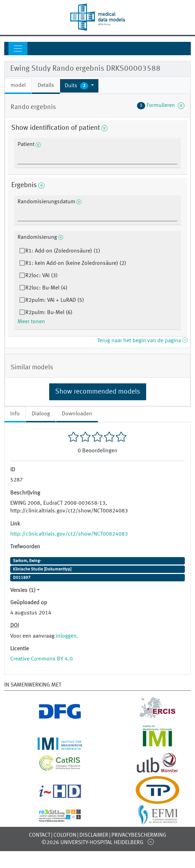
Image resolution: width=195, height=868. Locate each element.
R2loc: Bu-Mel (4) (46, 288)
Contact (40, 835)
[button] (79, 86)
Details (46, 85)
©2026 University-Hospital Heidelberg (92, 843)
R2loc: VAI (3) (41, 276)
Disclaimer (94, 835)
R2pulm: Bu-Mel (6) (49, 313)
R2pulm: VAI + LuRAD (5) (55, 300)
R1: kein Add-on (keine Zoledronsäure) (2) (76, 263)
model (18, 85)
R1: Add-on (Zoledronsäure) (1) (63, 251)
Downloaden (77, 414)
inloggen (66, 636)
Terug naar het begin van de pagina (142, 341)
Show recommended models (98, 392)
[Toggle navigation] (18, 49)
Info (15, 414)
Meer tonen (31, 322)
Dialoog (41, 414)
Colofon (65, 835)
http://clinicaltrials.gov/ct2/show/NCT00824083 (69, 534)
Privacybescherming (139, 835)
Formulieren (161, 106)
